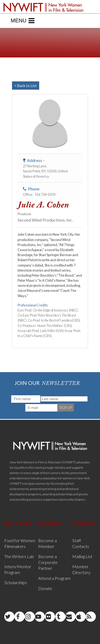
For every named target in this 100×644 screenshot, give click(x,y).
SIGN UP (66, 408)
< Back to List (26, 86)
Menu (23, 21)
